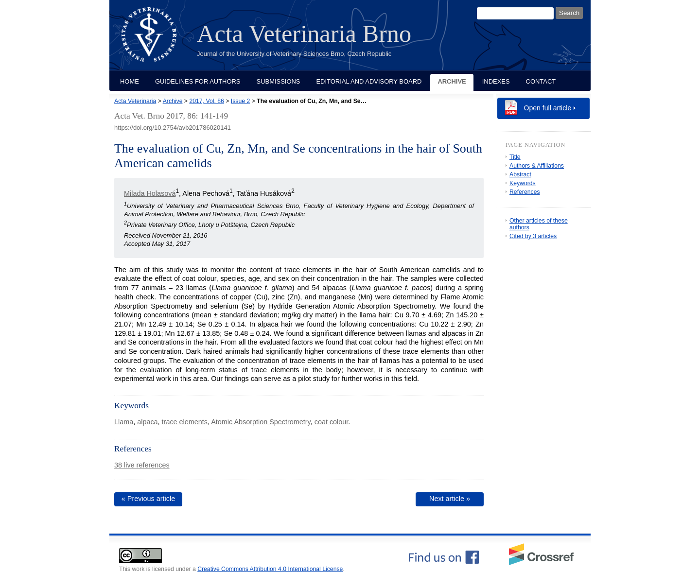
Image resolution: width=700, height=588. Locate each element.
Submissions (279, 81)
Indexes (496, 81)
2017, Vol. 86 (206, 101)
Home (130, 81)
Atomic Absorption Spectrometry (261, 422)
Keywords (523, 183)
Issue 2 (240, 101)
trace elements (185, 422)
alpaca (147, 422)
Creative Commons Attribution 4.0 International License (270, 569)
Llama (124, 422)
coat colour (332, 422)
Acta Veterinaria (135, 101)
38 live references (142, 465)
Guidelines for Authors (198, 81)
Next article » (450, 499)
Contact (541, 81)
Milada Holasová (150, 193)
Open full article (548, 108)
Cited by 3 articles (533, 236)
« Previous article (148, 499)
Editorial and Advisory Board (369, 81)
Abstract (520, 174)
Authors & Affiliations (537, 166)
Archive (452, 81)
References (525, 192)
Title (515, 157)
